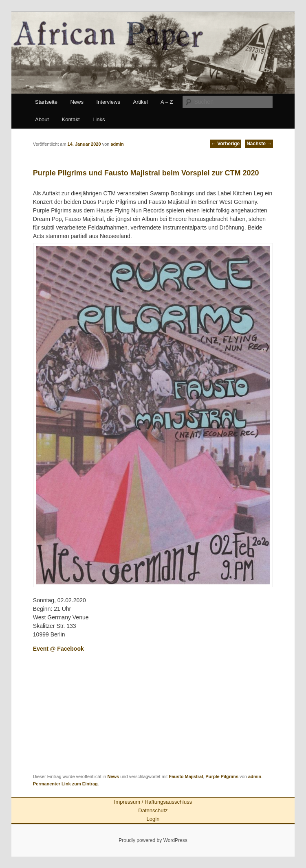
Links (99, 119)
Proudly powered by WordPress (153, 840)
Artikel (140, 102)
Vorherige (225, 144)
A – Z (167, 102)
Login (153, 819)
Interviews (108, 102)
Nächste (259, 144)
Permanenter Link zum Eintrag (65, 784)
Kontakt (70, 119)
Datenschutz (153, 810)
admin (255, 776)
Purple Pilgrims (222, 776)
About (42, 119)
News (77, 102)
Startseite (46, 102)
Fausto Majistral (186, 776)
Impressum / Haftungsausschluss (153, 802)
